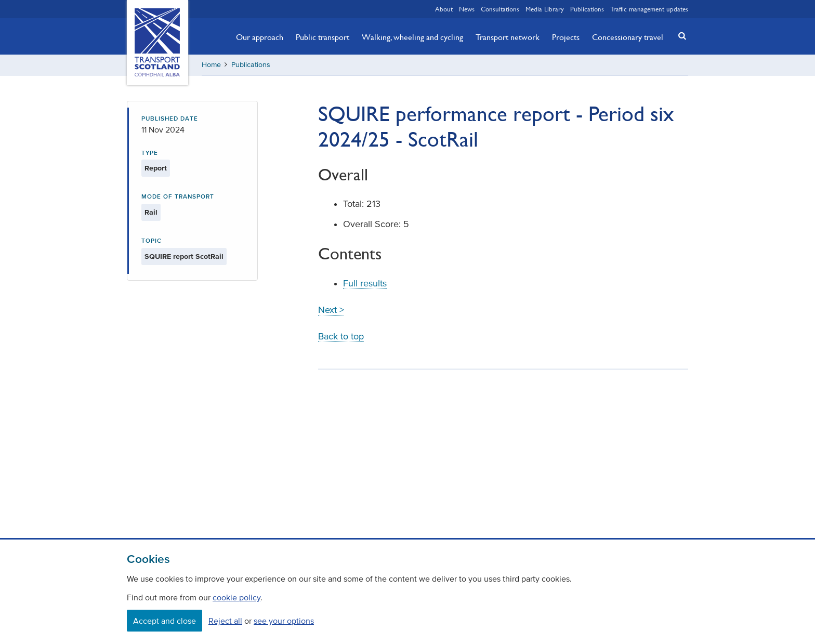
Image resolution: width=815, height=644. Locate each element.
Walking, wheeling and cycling (412, 37)
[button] (679, 36)
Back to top (341, 336)
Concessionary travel (628, 37)
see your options (284, 621)
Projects (566, 37)
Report (156, 168)
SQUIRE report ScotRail (184, 257)
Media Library (545, 9)
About (444, 9)
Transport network (508, 37)
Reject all (225, 621)
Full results (365, 283)
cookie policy (236, 597)
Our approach (260, 37)
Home (211, 65)
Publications (587, 9)
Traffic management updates (649, 9)
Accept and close (165, 621)
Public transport (323, 37)
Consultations (500, 9)
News (467, 9)
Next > (331, 310)
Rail (151, 212)
